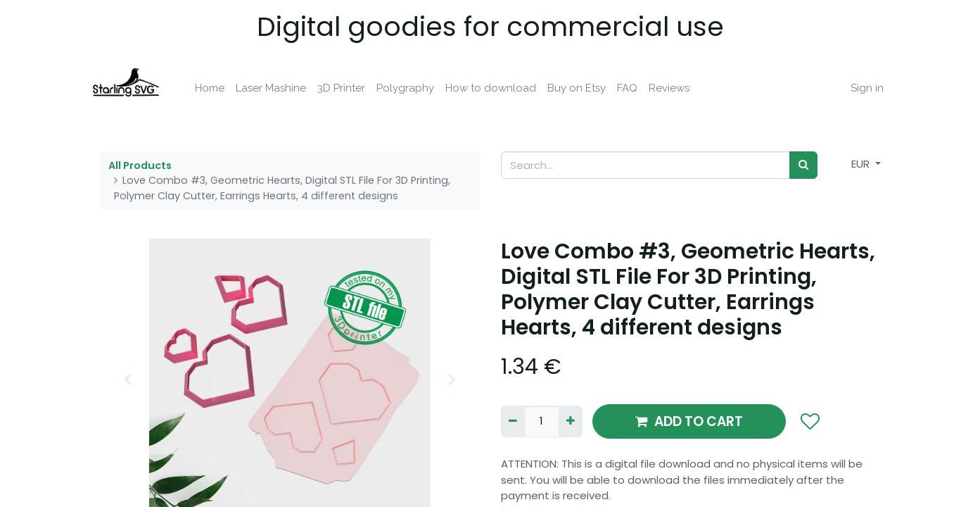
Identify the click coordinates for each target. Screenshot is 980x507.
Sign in (859, 88)
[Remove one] (513, 421)
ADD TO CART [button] (689, 421)
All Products (140, 165)
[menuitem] (219, 88)
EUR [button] (862, 164)
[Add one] (571, 421)
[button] (810, 422)
